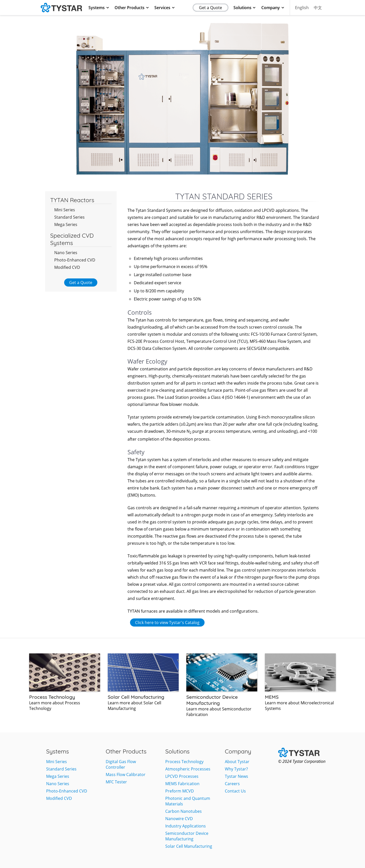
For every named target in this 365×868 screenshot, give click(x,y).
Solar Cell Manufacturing (189, 846)
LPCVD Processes (182, 776)
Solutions (245, 8)
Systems (99, 8)
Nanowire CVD (179, 819)
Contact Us (235, 791)
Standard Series (69, 217)
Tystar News (236, 776)
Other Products (132, 8)
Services (165, 8)
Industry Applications (186, 826)
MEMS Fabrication (182, 784)
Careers (232, 784)
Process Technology (184, 762)
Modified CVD (67, 267)
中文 (318, 8)
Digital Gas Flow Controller (121, 764)
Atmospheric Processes (188, 769)
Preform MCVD (180, 791)
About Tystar (237, 762)
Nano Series (66, 253)
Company (273, 8)
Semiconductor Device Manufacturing (187, 836)
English (302, 8)
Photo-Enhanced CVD (75, 260)
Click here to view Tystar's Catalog (167, 622)
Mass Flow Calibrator (126, 775)
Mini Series (65, 210)
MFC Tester (116, 782)
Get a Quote (211, 8)
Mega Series (66, 224)
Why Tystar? (236, 769)
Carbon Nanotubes (184, 811)
